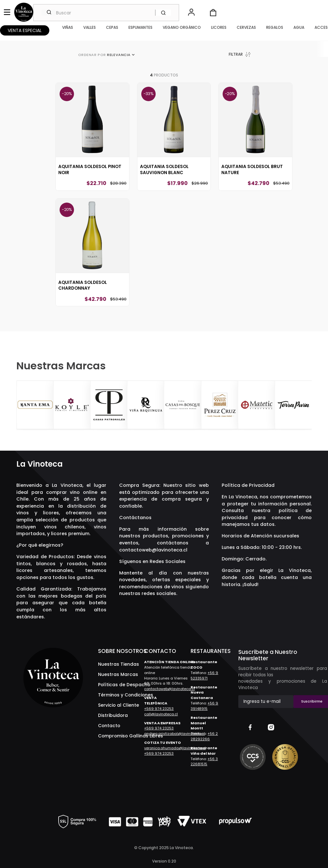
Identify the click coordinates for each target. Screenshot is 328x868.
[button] (192, 13)
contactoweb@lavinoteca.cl (153, 550)
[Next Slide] (306, 405)
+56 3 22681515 (204, 762)
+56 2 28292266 (204, 736)
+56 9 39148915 (204, 706)
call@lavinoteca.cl (161, 714)
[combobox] (106, 13)
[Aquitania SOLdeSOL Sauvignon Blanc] (174, 142)
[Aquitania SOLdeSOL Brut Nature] (255, 142)
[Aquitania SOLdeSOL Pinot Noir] (92, 142)
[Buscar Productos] (163, 13)
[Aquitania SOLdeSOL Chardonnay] (92, 258)
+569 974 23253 (159, 709)
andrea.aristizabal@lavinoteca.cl (174, 734)
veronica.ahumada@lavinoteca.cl (175, 748)
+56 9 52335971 (204, 675)
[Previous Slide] (22, 405)
